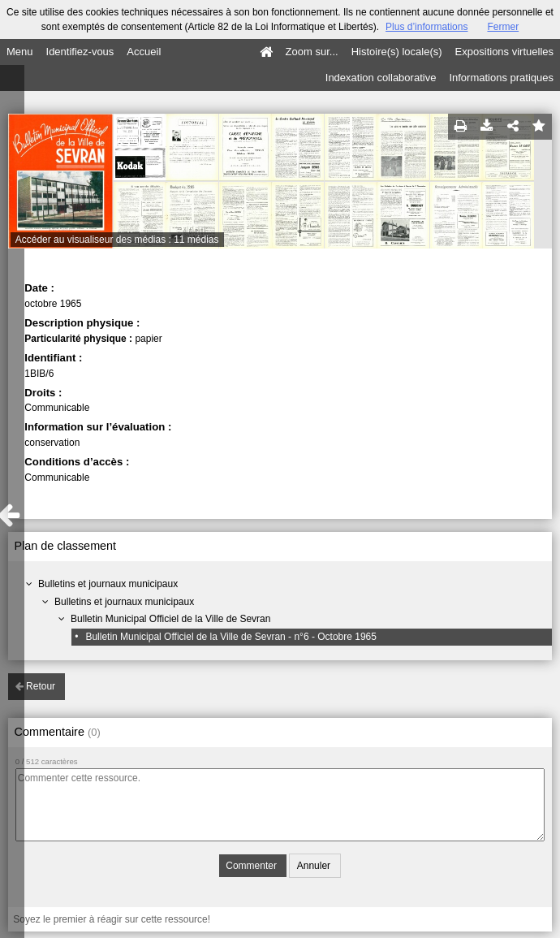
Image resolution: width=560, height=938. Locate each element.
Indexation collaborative (381, 78)
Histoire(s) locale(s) (397, 52)
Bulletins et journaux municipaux (108, 584)
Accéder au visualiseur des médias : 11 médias (117, 240)
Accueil (144, 52)
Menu (20, 52)
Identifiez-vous (80, 52)
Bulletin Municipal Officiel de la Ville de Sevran (170, 619)
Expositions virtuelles (504, 52)
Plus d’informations (426, 27)
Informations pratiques (501, 78)
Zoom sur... (312, 52)
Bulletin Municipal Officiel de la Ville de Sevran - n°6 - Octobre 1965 (231, 637)
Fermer (503, 27)
